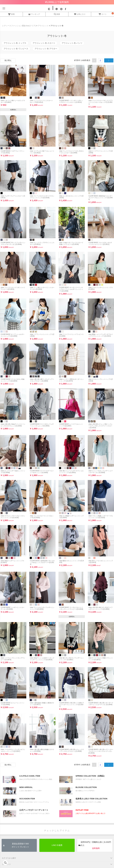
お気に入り (80, 14)
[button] (109, 60)
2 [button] (100, 60)
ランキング (34, 14)
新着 (11, 14)
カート (103, 14)
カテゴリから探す (9, 858)
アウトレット (43, 26)
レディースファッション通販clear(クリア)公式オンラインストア (57, 8)
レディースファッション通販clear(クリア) (19, 26)
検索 (57, 14)
